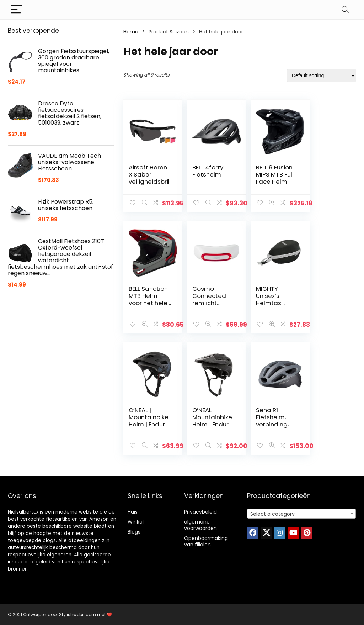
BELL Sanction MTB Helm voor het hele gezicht (325, 182)
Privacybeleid (200, 512)
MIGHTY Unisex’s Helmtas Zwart (201, 299)
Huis (133, 512)
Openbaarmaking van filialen (206, 541)
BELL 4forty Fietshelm (204, 171)
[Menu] (16, 10)
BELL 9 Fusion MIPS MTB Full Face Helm (266, 174)
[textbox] (301, 514)
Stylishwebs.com (78, 615)
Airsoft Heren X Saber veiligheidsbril (148, 178)
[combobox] (301, 514)
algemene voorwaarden (200, 525)
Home (131, 32)
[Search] (345, 10)
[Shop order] (321, 75)
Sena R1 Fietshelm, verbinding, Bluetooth (145, 421)
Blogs (134, 532)
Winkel (136, 522)
